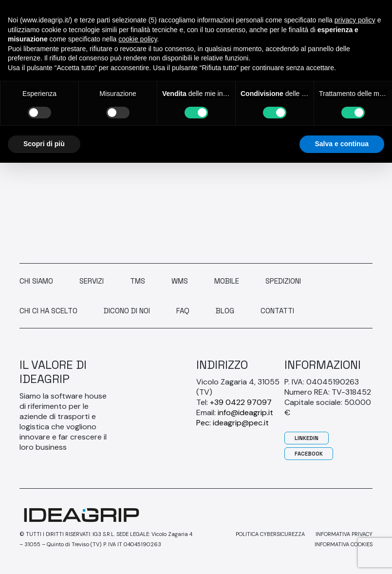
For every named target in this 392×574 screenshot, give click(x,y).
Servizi (92, 281)
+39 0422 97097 (241, 402)
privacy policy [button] (355, 20)
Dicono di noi (127, 311)
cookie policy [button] (138, 39)
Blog (225, 311)
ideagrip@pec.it (241, 423)
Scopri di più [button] (44, 144)
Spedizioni (283, 281)
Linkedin (307, 438)
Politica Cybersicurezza (270, 534)
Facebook (309, 454)
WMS (180, 281)
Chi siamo (36, 281)
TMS (138, 281)
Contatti (277, 311)
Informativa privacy (344, 534)
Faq (183, 311)
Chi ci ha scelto (48, 311)
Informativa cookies (344, 544)
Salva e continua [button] (342, 144)
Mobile (227, 281)
